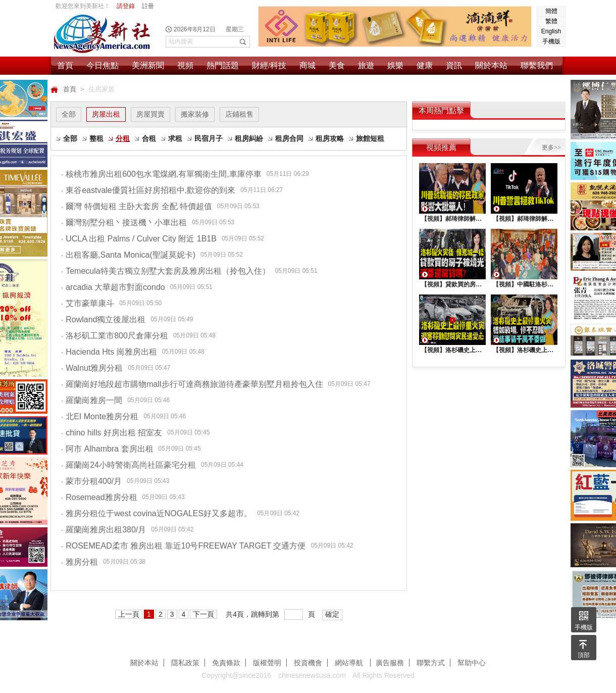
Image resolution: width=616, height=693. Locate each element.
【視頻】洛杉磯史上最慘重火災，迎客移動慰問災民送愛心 (452, 350)
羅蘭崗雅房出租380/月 (104, 530)
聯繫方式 (431, 663)
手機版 (551, 41)
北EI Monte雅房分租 (100, 416)
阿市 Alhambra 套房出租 (107, 449)
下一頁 (203, 614)
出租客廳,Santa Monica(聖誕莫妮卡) (128, 255)
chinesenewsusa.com (312, 675)
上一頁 (129, 614)
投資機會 (308, 663)
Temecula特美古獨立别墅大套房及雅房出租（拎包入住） (166, 271)
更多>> (551, 147)
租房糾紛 (249, 138)
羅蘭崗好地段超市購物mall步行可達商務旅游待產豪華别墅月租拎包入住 (192, 384)
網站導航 (350, 663)
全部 (69, 114)
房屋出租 (106, 114)
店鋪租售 (239, 114)
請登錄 (126, 6)
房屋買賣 (150, 114)
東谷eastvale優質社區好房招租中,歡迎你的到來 (148, 190)
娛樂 (395, 65)
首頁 (65, 65)
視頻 (185, 65)
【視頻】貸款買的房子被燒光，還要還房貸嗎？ (452, 284)
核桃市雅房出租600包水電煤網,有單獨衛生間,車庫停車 (161, 174)
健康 (425, 65)
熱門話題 (223, 65)
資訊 (454, 65)
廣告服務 (390, 663)
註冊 (148, 6)
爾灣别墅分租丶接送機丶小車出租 (124, 222)
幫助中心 (472, 663)
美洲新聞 (148, 65)
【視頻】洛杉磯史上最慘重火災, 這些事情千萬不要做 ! (524, 350)
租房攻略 (330, 138)
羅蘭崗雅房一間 (92, 400)
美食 (337, 65)
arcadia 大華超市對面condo (113, 287)
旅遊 (366, 65)
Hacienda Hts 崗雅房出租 (109, 352)
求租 (175, 138)
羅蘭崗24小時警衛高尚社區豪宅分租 (129, 465)
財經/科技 (269, 65)
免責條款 (226, 663)
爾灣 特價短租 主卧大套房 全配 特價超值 (137, 206)
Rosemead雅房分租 (99, 497)
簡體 (551, 11)
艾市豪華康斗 (88, 303)
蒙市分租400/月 (91, 481)
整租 (96, 138)
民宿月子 (209, 138)
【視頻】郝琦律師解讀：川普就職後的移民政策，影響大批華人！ (452, 219)
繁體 (551, 21)
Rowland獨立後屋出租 (103, 319)
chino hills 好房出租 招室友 (112, 433)
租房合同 (289, 138)
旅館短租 (370, 138)
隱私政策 (185, 663)
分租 (123, 138)
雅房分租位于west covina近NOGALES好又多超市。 (157, 513)
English (551, 31)
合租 (149, 138)
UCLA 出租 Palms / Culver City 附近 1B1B (139, 239)
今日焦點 (102, 65)
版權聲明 (267, 663)
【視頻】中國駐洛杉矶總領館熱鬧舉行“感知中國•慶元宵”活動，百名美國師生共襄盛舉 (524, 284)
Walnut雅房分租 (92, 368)
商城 (307, 65)
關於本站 (491, 65)
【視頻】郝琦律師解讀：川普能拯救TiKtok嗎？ (524, 219)
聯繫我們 (537, 65)
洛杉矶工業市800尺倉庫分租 (115, 336)
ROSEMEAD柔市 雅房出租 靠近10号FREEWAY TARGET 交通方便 (184, 546)
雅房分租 (80, 562)
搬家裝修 (195, 114)
